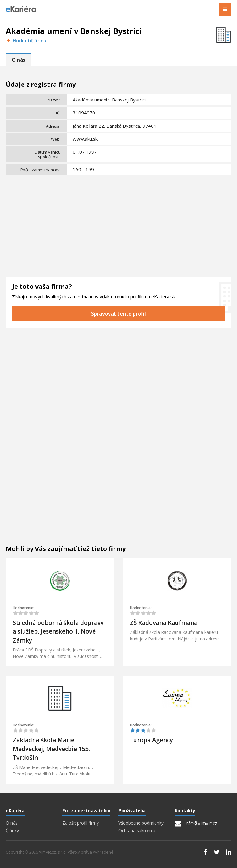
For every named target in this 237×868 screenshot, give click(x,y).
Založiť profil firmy (81, 823)
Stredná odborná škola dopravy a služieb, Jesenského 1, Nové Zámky (58, 632)
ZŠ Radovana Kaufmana (164, 623)
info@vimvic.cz (196, 823)
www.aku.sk (85, 139)
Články (12, 831)
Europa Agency (151, 740)
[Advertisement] (118, 224)
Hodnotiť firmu (26, 41)
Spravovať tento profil (118, 314)
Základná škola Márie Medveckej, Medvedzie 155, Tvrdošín (51, 749)
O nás (19, 60)
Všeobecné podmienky (141, 823)
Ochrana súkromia (137, 831)
